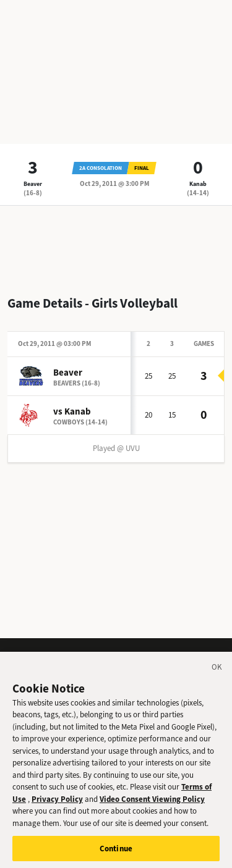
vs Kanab (72, 411)
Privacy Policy (57, 803)
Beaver (33, 184)
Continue (116, 852)
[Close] (217, 673)
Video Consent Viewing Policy (152, 803)
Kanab (198, 184)
